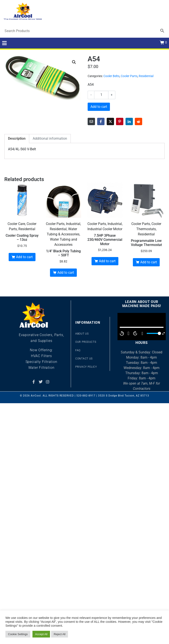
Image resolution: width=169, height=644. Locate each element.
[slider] (153, 333)
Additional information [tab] (50, 138)
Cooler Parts (129, 76)
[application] (142, 327)
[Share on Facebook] (101, 121)
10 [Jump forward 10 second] (135, 333)
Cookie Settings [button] (18, 634)
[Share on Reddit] (138, 121)
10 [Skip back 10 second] (122, 333)
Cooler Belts (111, 76)
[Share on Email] (91, 121)
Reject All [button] (60, 634)
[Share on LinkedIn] (129, 121)
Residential (146, 76)
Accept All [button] (41, 634)
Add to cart (99, 107)
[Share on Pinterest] (120, 121)
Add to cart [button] (24, 257)
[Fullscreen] (163, 333)
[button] (74, 62)
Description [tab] (17, 138)
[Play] (129, 333)
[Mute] (142, 333)
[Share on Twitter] (110, 121)
